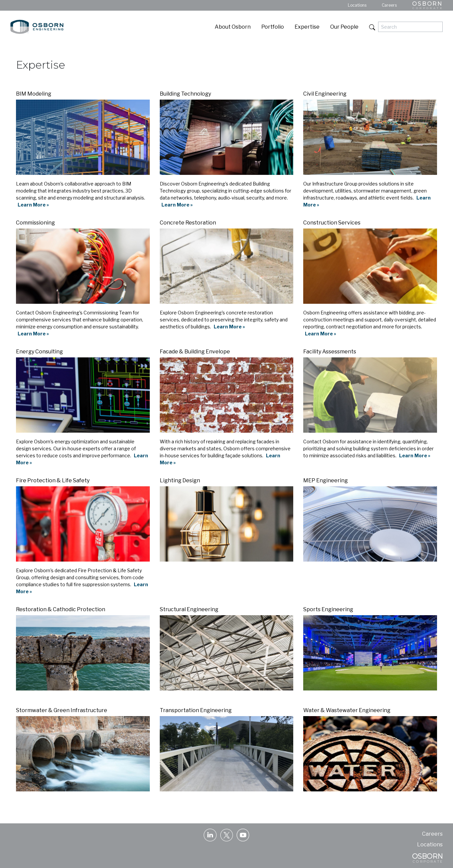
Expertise (307, 27)
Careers (389, 5)
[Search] (410, 27)
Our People (344, 27)
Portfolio (273, 27)
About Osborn (233, 27)
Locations (357, 5)
